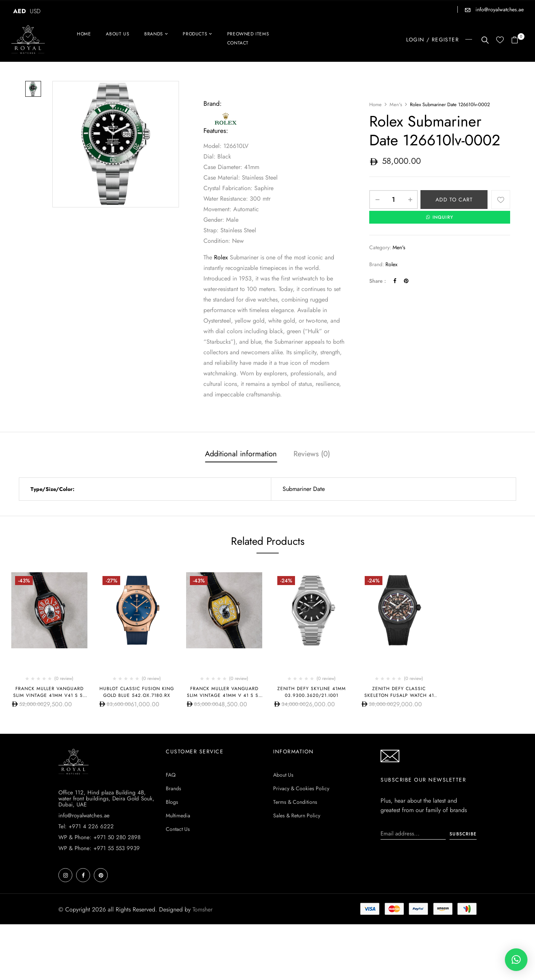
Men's (396, 104)
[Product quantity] (394, 200)
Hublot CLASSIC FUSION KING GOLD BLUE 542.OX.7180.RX (137, 692)
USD (35, 11)
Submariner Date (304, 489)
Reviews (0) (312, 454)
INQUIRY (440, 217)
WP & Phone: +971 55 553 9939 (99, 904)
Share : (378, 281)
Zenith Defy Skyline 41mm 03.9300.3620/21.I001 (312, 692)
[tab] (241, 455)
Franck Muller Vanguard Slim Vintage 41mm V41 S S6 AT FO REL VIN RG (50, 695)
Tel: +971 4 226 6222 (86, 882)
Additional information (241, 454)
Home (375, 104)
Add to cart (454, 200)
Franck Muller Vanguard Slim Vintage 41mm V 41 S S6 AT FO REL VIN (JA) (224, 695)
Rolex (221, 257)
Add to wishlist (501, 200)
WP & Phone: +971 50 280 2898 (99, 893)
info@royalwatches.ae (499, 9)
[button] (517, 40)
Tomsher (203, 965)
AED (20, 11)
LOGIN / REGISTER (433, 40)
